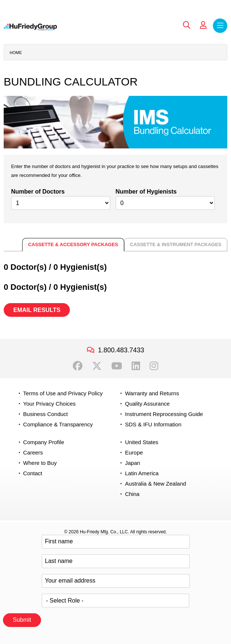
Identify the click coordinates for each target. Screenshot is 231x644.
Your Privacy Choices (50, 404)
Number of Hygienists (146, 192)
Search (187, 25)
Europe (134, 452)
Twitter (97, 366)
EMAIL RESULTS (37, 310)
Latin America (142, 473)
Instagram (154, 366)
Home (16, 53)
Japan (133, 463)
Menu (220, 26)
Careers (33, 452)
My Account (203, 25)
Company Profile (44, 442)
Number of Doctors (38, 192)
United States (142, 442)
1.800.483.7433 (121, 350)
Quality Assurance (147, 404)
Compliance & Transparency (58, 424)
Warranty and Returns (152, 393)
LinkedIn (136, 366)
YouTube (117, 366)
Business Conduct (46, 414)
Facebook (78, 366)
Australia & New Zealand (155, 484)
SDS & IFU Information (153, 424)
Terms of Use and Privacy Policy (63, 393)
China (132, 494)
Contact (33, 473)
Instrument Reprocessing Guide (164, 414)
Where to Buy (40, 463)
